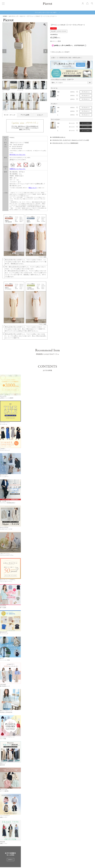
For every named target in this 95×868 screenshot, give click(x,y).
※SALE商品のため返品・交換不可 (63, 79)
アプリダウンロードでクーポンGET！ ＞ (48, 13)
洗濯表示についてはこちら (17, 169)
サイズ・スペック (10, 115)
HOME (5, 16)
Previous (4, 51)
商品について (33, 188)
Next (45, 51)
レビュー (40, 115)
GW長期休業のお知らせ (59, 137)
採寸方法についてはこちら (17, 155)
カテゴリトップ (13, 16)
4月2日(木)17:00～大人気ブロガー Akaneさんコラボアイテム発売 (71, 140)
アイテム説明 (25, 115)
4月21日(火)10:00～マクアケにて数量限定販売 (65, 143)
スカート (22, 16)
